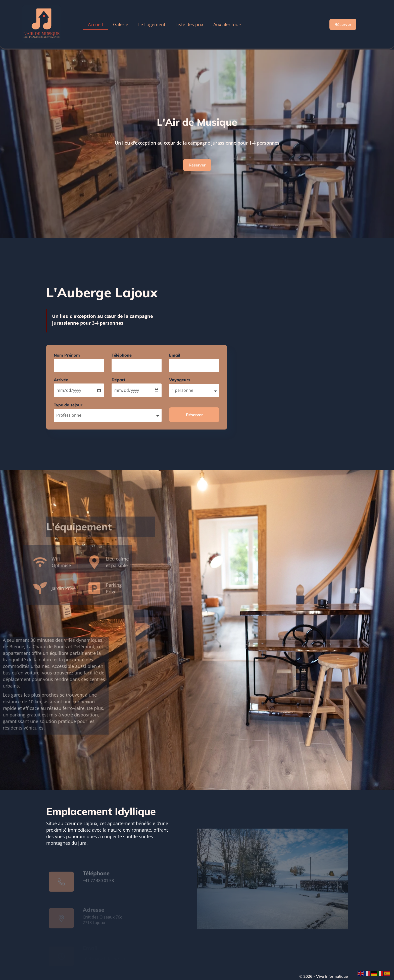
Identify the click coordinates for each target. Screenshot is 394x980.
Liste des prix (189, 24)
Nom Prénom (67, 355)
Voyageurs (180, 380)
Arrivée (61, 380)
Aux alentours (228, 24)
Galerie (121, 24)
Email (175, 355)
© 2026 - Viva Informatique (324, 976)
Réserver (197, 165)
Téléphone (122, 355)
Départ (118, 380)
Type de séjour (68, 405)
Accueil (95, 24)
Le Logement (152, 24)
